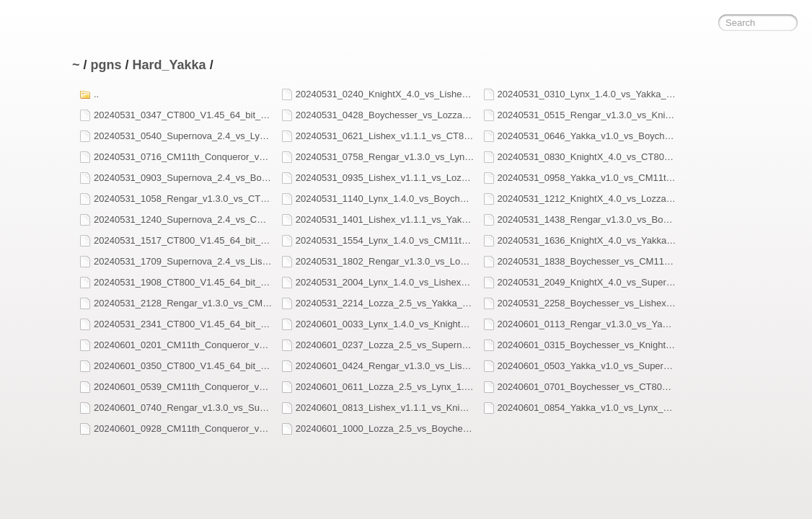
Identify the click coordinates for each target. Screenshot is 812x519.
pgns (106, 65)
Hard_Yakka (169, 65)
